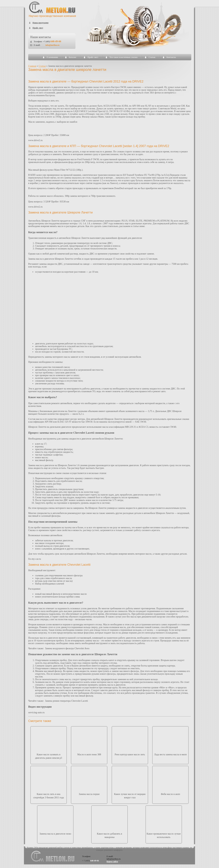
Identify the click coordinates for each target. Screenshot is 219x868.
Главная (32, 66)
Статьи (152, 57)
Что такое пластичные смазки (123, 57)
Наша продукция (40, 23)
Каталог (73, 57)
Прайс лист (38, 28)
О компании (52, 57)
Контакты (171, 57)
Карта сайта (112, 862)
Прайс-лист (93, 57)
